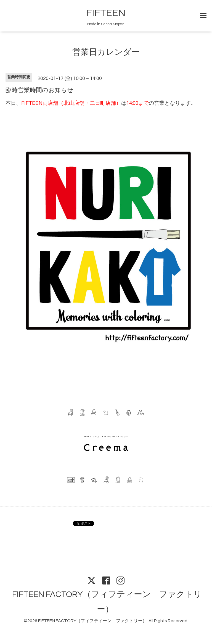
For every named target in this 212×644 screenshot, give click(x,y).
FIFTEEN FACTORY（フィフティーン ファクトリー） (92, 621)
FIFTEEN (106, 13)
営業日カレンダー (106, 52)
